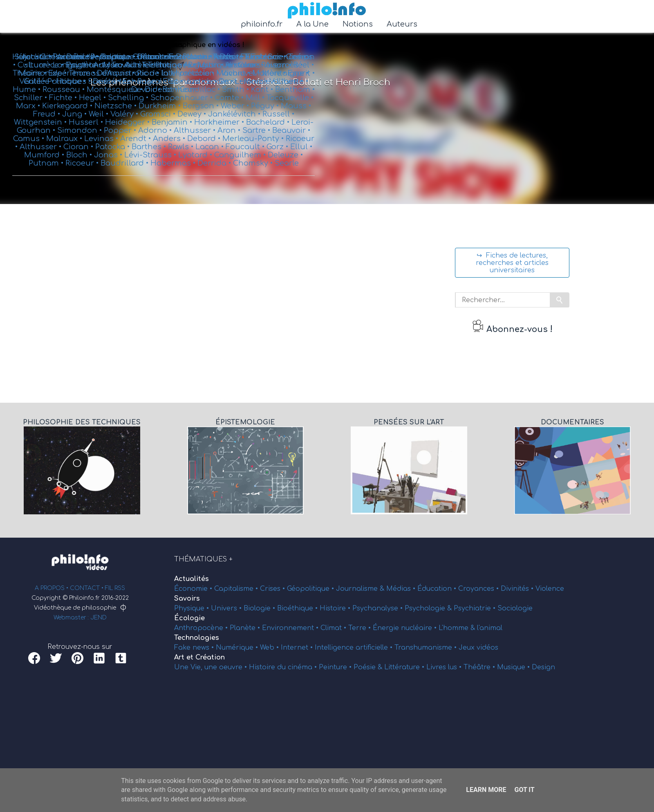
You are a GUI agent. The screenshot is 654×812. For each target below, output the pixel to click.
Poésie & (369, 667)
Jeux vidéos (478, 648)
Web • (270, 648)
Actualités (191, 579)
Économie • (194, 589)
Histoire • (336, 608)
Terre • (361, 628)
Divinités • (518, 589)
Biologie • (260, 608)
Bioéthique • (298, 608)
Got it (524, 790)
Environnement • (291, 628)
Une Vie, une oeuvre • (212, 667)
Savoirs (187, 599)
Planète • (246, 628)
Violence (550, 589)
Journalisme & (361, 589)
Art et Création (199, 657)
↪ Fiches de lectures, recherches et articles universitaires (512, 263)
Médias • (402, 589)
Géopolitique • (311, 589)
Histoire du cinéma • (284, 667)
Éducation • (438, 589)
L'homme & (458, 628)
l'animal (490, 628)
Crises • (273, 589)
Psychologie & (429, 608)
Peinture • (336, 667)
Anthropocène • (202, 628)
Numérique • (238, 648)
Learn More (486, 790)
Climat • (334, 628)
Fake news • (195, 648)
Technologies (197, 638)
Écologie (189, 618)
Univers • (227, 608)
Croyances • (479, 589)
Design (543, 667)
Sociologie (515, 608)
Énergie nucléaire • (406, 628)
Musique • (514, 667)
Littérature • (405, 667)
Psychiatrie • (476, 608)
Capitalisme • (237, 589)
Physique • (193, 608)
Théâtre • (480, 667)
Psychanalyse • (379, 608)
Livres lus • (445, 667)
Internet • (298, 648)
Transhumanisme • (427, 648)
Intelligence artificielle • (355, 648)
